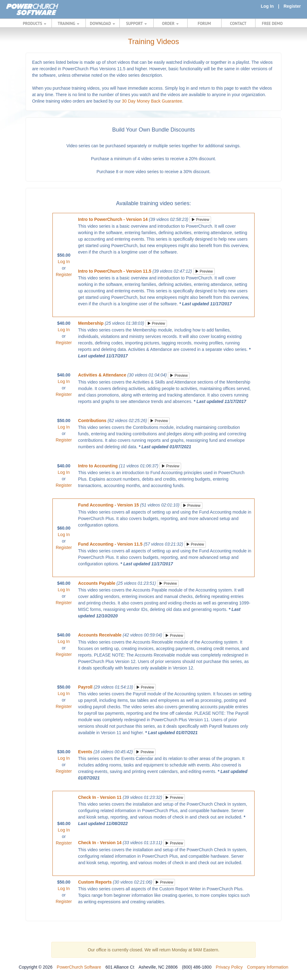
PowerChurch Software (79, 967)
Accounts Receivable (100, 635)
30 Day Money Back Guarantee (152, 101)
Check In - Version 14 (100, 843)
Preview (200, 220)
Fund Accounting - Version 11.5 (110, 544)
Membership (91, 323)
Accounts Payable (97, 583)
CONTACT (238, 23)
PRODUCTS (35, 23)
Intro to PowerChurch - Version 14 (113, 219)
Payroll (85, 687)
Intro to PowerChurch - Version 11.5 (115, 271)
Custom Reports (95, 882)
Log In (267, 6)
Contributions (92, 421)
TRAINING (68, 23)
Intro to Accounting (98, 466)
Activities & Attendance (102, 375)
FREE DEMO (272, 23)
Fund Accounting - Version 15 (108, 505)
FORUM (204, 23)
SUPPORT (136, 23)
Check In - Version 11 (100, 797)
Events (85, 752)
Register (292, 6)
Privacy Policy (229, 967)
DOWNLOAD (102, 23)
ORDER (170, 23)
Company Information (268, 967)
